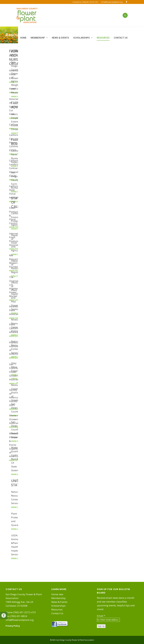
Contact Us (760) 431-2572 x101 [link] (85, 2)
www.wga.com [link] (17, 427)
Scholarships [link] (58, 606)
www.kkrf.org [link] (17, 270)
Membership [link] (58, 598)
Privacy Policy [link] (13, 626)
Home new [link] (57, 594)
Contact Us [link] (57, 613)
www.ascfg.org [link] (17, 118)
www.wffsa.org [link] (17, 460)
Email (101, 616)
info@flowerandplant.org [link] (112, 2)
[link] (4, 615)
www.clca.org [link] (17, 179)
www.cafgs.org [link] (17, 128)
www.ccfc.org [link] (16, 154)
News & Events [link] (59, 602)
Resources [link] (57, 609)
